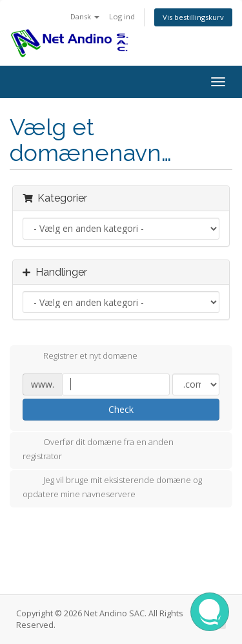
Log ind (122, 16)
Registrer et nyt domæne (80, 357)
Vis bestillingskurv (193, 17)
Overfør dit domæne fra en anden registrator (98, 449)
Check (121, 409)
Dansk (85, 16)
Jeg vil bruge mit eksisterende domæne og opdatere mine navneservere (112, 487)
